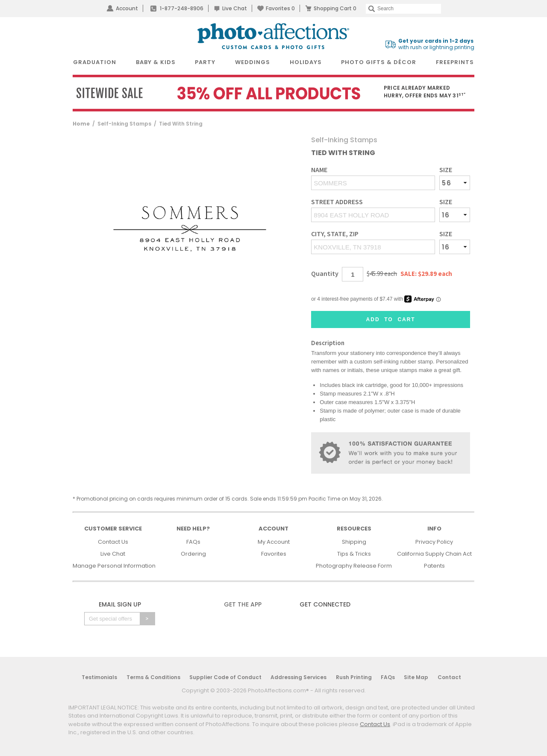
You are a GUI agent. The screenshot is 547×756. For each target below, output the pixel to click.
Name (319, 170)
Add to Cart (391, 319)
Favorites (280, 8)
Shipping (354, 542)
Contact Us (113, 542)
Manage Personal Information (114, 566)
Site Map (416, 677)
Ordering (193, 554)
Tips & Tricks (354, 554)
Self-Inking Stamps (124, 124)
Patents (434, 566)
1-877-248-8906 (182, 8)
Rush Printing (354, 677)
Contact (449, 677)
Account (127, 8)
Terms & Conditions (153, 677)
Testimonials (99, 677)
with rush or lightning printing (436, 44)
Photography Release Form (354, 566)
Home (81, 124)
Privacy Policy (434, 542)
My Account (274, 542)
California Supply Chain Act (434, 554)
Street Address (337, 202)
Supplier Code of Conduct (225, 677)
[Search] (403, 9)
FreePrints (455, 62)
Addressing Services (298, 677)
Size (446, 170)
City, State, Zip (335, 234)
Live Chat (235, 8)
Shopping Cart (335, 8)
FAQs (193, 542)
